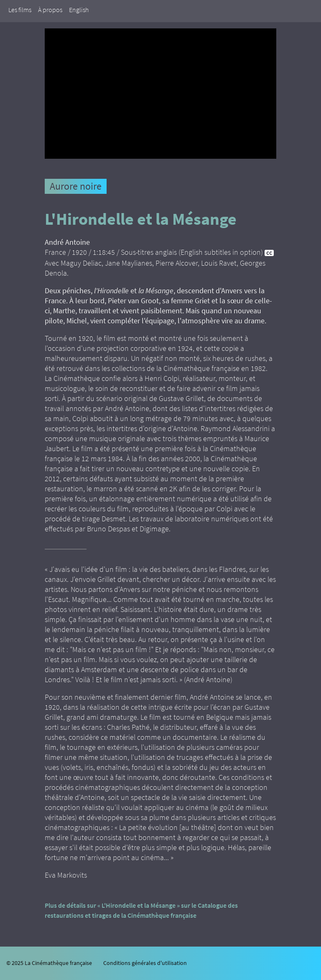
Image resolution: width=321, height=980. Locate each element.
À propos (50, 10)
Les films (20, 10)
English (79, 10)
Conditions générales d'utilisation (145, 963)
